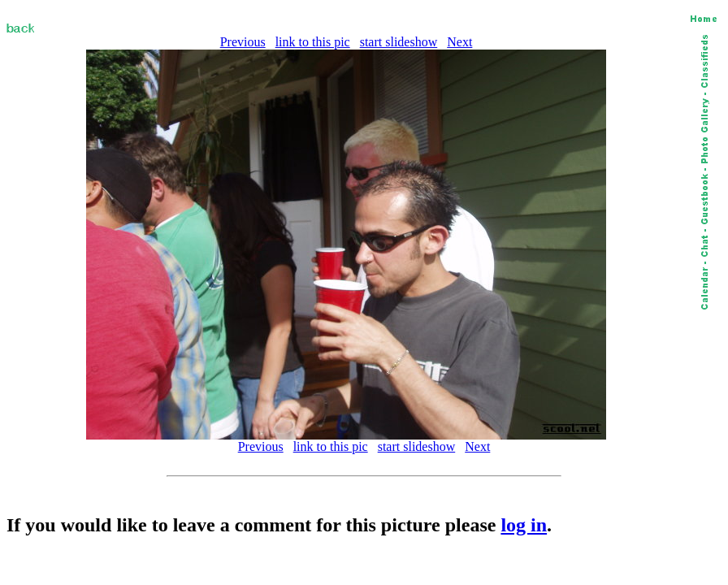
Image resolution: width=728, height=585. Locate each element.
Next (459, 42)
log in (524, 525)
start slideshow (399, 42)
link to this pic (313, 42)
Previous (243, 42)
